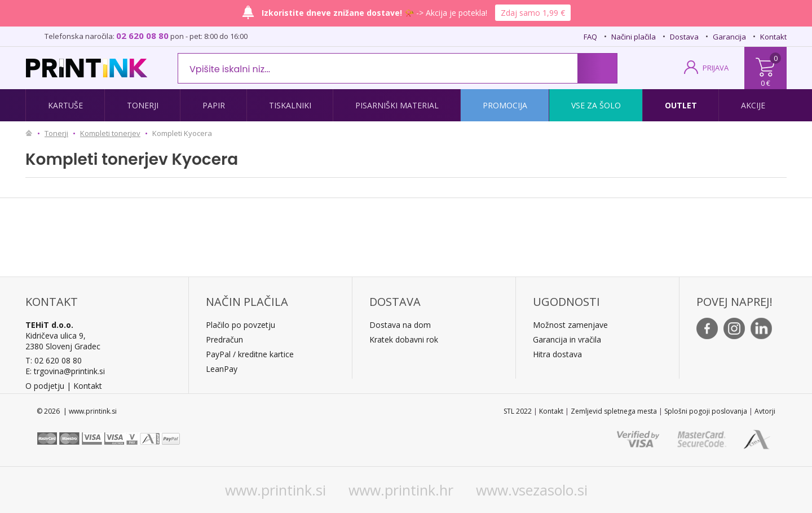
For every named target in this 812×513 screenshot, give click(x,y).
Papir (214, 105)
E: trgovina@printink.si (65, 371)
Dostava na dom (400, 325)
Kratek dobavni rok (404, 339)
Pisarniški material (397, 105)
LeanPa (220, 369)
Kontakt (773, 37)
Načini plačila (634, 37)
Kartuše (65, 105)
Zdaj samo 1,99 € (533, 13)
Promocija (505, 105)
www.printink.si (275, 490)
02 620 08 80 (142, 36)
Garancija (729, 37)
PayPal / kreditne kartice (250, 354)
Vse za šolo (596, 105)
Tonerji (143, 105)
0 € (765, 83)
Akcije (753, 105)
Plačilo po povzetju (240, 325)
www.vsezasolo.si (532, 490)
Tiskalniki (290, 105)
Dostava (684, 37)
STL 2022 (518, 411)
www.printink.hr (401, 490)
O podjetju (45, 386)
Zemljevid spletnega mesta (614, 411)
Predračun (224, 339)
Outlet (681, 105)
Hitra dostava (557, 354)
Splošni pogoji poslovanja (706, 411)
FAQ (590, 37)
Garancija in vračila (567, 339)
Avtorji (765, 411)
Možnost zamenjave (570, 325)
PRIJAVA (716, 68)
